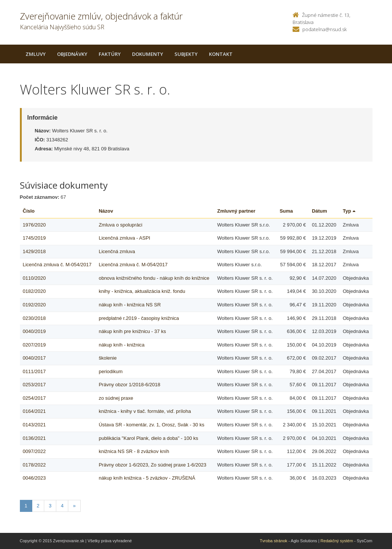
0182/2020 (34, 291)
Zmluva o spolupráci (120, 225)
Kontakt (221, 54)
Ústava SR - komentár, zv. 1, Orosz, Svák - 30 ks (152, 425)
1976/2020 (34, 225)
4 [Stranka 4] (62, 506)
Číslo (29, 211)
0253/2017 (34, 385)
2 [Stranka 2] (38, 506)
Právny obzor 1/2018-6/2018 (129, 385)
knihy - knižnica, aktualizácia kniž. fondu (142, 291)
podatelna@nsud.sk (324, 29)
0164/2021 (34, 411)
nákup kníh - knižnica (122, 345)
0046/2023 (34, 478)
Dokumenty (148, 54)
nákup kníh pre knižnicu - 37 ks (132, 331)
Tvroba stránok (274, 541)
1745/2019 (34, 238)
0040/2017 (34, 358)
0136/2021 (34, 438)
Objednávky (72, 54)
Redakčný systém (337, 541)
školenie (108, 358)
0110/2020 (34, 278)
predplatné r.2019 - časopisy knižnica (139, 318)
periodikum (111, 371)
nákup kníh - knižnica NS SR (130, 305)
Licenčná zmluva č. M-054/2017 (57, 265)
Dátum (319, 211)
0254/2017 (34, 398)
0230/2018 (34, 318)
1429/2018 (34, 251)
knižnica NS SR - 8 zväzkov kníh (134, 451)
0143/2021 (34, 425)
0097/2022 (34, 451)
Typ (349, 211)
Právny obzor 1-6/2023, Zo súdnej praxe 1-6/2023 (152, 465)
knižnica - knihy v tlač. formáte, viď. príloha (145, 411)
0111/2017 (34, 371)
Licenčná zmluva (117, 251)
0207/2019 (34, 345)
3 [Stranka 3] (50, 506)
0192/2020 (34, 305)
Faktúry (110, 54)
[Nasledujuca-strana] (74, 506)
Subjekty (186, 54)
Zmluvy (36, 54)
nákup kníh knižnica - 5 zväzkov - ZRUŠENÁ (147, 478)
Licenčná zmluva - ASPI (124, 238)
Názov (106, 211)
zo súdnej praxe (116, 398)
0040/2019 (34, 331)
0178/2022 (34, 465)
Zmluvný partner (236, 211)
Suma (286, 211)
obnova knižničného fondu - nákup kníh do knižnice (154, 278)
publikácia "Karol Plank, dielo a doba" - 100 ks (148, 438)
